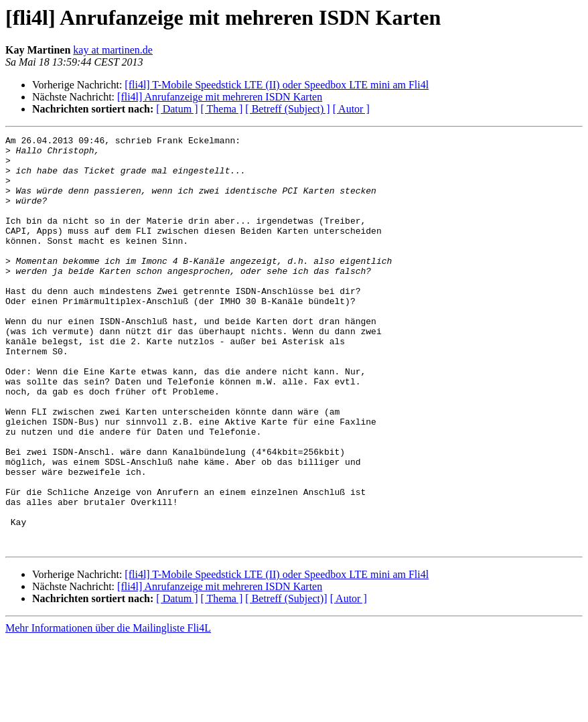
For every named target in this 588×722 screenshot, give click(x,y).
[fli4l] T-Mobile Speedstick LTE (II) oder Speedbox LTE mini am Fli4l (277, 85)
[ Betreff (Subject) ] (287, 109)
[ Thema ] (222, 109)
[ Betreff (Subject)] (286, 681)
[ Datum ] (177, 109)
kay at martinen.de (113, 50)
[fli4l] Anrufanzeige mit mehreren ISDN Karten (220, 97)
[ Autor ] (351, 109)
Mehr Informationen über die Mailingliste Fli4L (108, 710)
